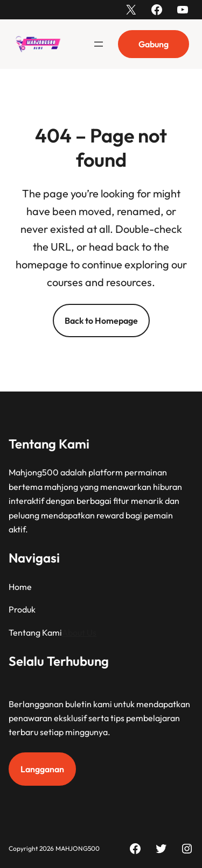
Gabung (154, 44)
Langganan (42, 769)
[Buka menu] (99, 44)
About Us (79, 632)
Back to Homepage (101, 321)
